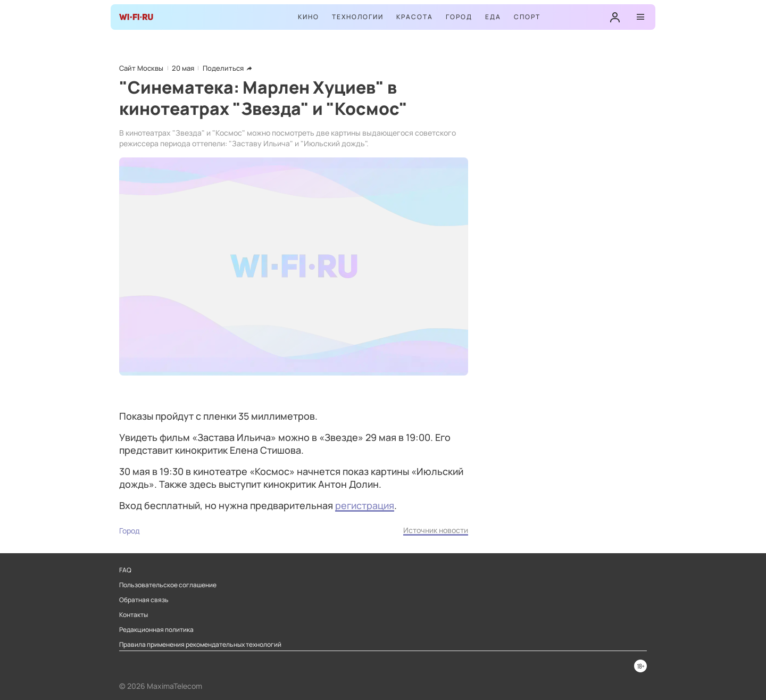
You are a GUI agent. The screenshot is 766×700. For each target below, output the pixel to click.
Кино (309, 17)
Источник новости (436, 530)
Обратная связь (144, 600)
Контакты (134, 615)
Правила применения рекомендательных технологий (200, 645)
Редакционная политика (156, 630)
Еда (493, 17)
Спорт (527, 17)
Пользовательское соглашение (168, 585)
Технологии (358, 17)
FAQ (125, 570)
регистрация (365, 505)
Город (459, 17)
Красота (415, 17)
